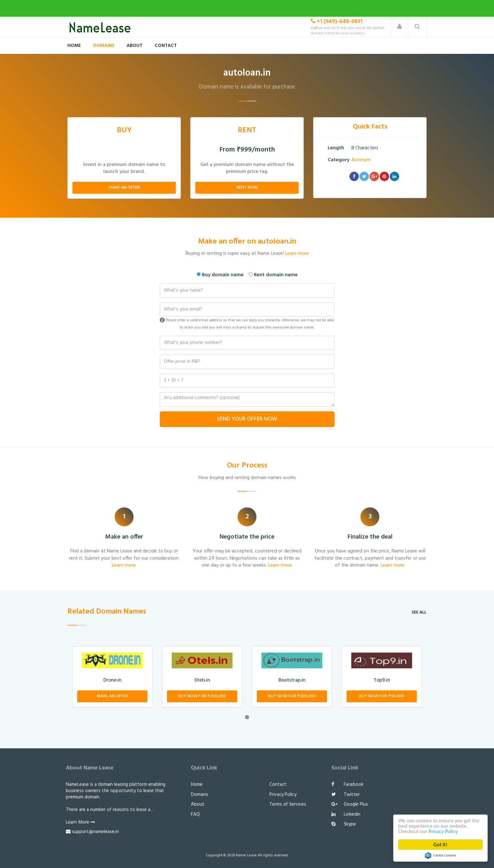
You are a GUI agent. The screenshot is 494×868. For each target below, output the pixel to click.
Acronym (361, 160)
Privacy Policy (443, 831)
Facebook (348, 785)
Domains (104, 46)
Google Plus (350, 804)
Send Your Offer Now (247, 419)
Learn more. (124, 565)
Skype (344, 824)
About (135, 46)
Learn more (297, 254)
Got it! (440, 845)
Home (74, 46)
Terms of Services (288, 804)
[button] (399, 27)
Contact (166, 46)
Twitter (346, 795)
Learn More (80, 822)
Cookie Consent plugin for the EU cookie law (440, 855)
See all (419, 612)
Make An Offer (124, 188)
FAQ (195, 814)
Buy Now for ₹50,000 (382, 696)
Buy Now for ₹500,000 (292, 696)
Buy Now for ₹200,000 (202, 696)
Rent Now (247, 188)
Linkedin (346, 814)
